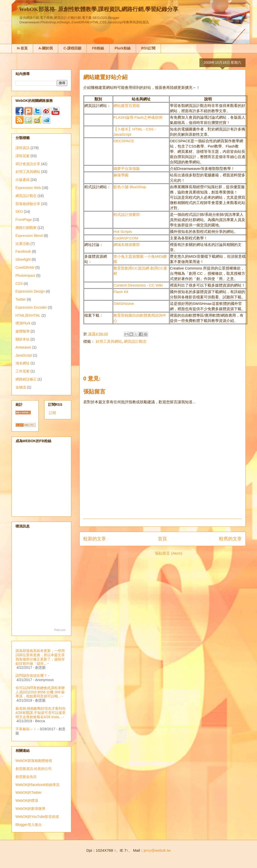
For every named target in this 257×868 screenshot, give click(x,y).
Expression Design (30, 291)
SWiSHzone (124, 304)
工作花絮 (23, 371)
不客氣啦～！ (26, 729)
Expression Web (28, 188)
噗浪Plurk (23, 323)
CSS (19, 284)
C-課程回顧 (72, 48)
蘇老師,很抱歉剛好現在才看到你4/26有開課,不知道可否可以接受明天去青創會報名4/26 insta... (41, 713)
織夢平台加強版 (127, 169)
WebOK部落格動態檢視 (34, 761)
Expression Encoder (31, 307)
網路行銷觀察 (26, 228)
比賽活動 (23, 244)
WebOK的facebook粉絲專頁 (38, 785)
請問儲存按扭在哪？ (31, 676)
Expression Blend (29, 236)
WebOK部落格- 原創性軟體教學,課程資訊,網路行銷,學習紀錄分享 (99, 9)
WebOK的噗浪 (27, 800)
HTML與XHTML (28, 315)
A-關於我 (46, 48)
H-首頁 (22, 48)
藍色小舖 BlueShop (130, 187)
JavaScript (24, 355)
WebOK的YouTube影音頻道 (37, 817)
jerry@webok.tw (157, 850)
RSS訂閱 (148, 48)
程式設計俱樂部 (127, 214)
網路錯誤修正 (26, 379)
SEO (19, 212)
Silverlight (23, 259)
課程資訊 (23, 148)
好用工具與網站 (109, 341)
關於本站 (23, 339)
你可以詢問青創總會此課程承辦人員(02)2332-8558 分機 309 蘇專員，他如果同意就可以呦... (40, 692)
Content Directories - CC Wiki (138, 285)
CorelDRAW (25, 268)
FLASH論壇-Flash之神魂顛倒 (138, 117)
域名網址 (23, 363)
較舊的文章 (230, 539)
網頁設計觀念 (135, 341)
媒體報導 (23, 331)
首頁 (162, 539)
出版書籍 (23, 180)
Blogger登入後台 (29, 825)
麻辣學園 (121, 175)
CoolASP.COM (126, 238)
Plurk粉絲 (123, 48)
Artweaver (23, 347)
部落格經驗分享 (28, 204)
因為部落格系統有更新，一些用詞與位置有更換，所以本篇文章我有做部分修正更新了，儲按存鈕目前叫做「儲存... (40, 657)
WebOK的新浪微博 (30, 809)
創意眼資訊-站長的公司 (34, 769)
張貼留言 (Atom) (169, 553)
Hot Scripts (123, 231)
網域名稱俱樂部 (127, 245)
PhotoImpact (25, 276)
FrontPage (24, 220)
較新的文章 (95, 539)
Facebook (23, 251)
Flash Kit (121, 292)
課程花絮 (23, 156)
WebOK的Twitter (29, 792)
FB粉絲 (98, 48)
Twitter (21, 299)
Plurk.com (60, 630)
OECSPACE (124, 141)
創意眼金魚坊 (26, 777)
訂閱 (52, 413)
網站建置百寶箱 (127, 106)
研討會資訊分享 (28, 164)
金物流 (21, 387)
